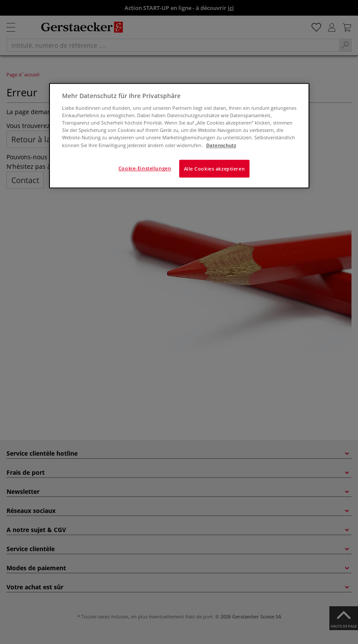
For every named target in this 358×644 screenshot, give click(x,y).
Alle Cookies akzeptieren (215, 169)
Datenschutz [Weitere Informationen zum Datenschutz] (221, 145)
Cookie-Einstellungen (145, 168)
